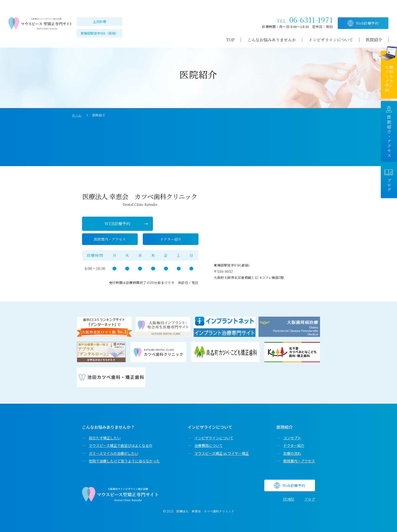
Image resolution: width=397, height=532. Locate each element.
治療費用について (209, 445)
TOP (230, 33)
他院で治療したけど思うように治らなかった (124, 461)
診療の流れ (292, 453)
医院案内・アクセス (299, 461)
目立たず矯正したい (105, 438)
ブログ (310, 499)
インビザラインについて (214, 438)
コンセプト (292, 438)
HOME (289, 499)
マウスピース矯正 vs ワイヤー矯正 (222, 453)
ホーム (77, 115)
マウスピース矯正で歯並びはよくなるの (121, 445)
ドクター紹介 (294, 445)
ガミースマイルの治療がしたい (114, 453)
